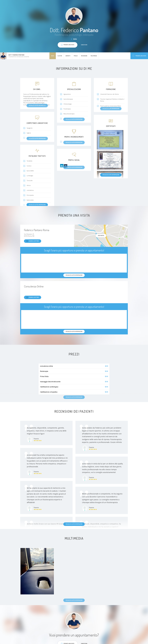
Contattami (84, 45)
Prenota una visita (139, 56)
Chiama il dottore (33, 241)
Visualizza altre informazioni (111, 175)
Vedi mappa (101, 235)
